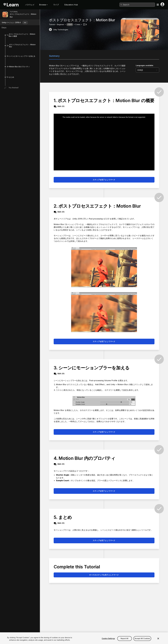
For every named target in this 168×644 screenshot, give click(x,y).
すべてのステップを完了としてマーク (104, 575)
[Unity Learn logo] (11, 5)
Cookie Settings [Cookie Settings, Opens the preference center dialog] (108, 642)
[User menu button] (162, 4)
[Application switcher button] (158, 5)
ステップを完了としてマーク (104, 180)
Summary (54, 56)
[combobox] (137, 5)
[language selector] (147, 70)
